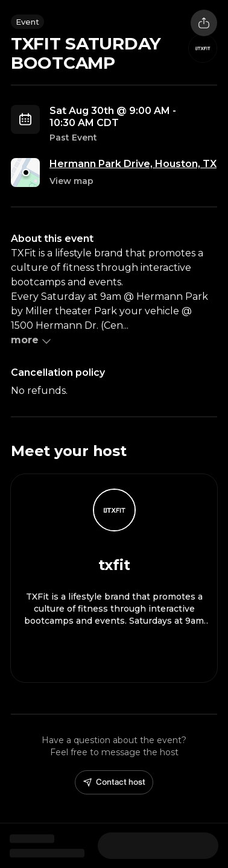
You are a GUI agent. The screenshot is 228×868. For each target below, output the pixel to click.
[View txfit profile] (114, 578)
